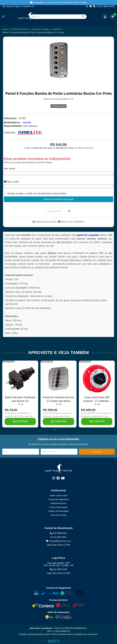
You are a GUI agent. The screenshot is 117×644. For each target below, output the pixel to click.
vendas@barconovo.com (58, 541)
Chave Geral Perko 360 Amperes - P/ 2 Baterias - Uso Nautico (97, 400)
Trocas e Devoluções (58, 507)
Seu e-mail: (11, 182)
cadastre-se (29, 6)
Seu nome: (10, 169)
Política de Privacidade (59, 511)
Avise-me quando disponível (59, 199)
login (18, 6)
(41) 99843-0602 (106, 6)
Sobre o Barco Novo (59, 496)
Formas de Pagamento (59, 499)
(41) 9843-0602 (58, 537)
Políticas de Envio (59, 503)
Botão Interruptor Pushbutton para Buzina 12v (20, 399)
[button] (55, 430)
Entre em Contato (58, 515)
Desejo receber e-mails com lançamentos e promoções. (37, 193)
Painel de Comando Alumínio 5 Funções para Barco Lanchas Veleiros (58, 400)
